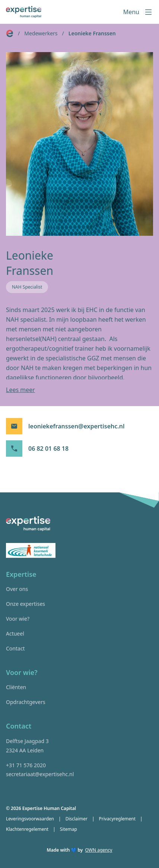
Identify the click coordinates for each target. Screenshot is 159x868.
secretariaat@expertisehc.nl (40, 774)
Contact (15, 648)
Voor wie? (18, 619)
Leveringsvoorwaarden (30, 819)
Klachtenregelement (27, 829)
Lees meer (20, 390)
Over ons (17, 589)
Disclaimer (77, 819)
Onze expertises (26, 604)
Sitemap (69, 829)
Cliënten (16, 687)
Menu (138, 12)
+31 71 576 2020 (26, 765)
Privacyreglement (117, 819)
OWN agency (99, 850)
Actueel (15, 634)
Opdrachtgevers (26, 702)
